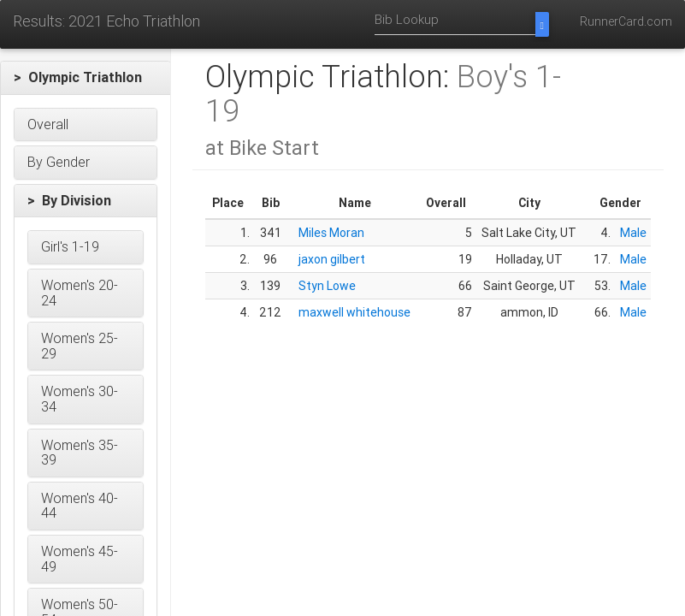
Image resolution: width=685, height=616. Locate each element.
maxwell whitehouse (354, 312)
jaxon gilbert (332, 259)
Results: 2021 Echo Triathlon (106, 21)
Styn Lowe (327, 286)
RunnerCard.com (626, 21)
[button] (86, 78)
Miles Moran (331, 233)
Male (633, 233)
